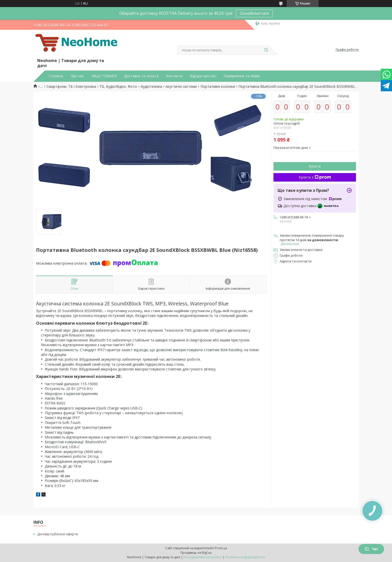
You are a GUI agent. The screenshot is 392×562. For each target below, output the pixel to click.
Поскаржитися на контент (203, 557)
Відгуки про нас (203, 76)
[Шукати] (266, 50)
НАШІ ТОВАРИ (104, 76)
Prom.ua (221, 548)
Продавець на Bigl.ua (196, 553)
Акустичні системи (181, 87)
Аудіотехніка (151, 87)
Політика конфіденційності (245, 557)
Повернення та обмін (242, 76)
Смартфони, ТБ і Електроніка (71, 87)
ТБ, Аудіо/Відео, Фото (118, 87)
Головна (56, 76)
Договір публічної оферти (58, 534)
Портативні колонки (218, 87)
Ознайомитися (254, 13)
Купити (315, 166)
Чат (371, 549)
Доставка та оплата (141, 76)
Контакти (174, 76)
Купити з (315, 177)
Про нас (77, 76)
